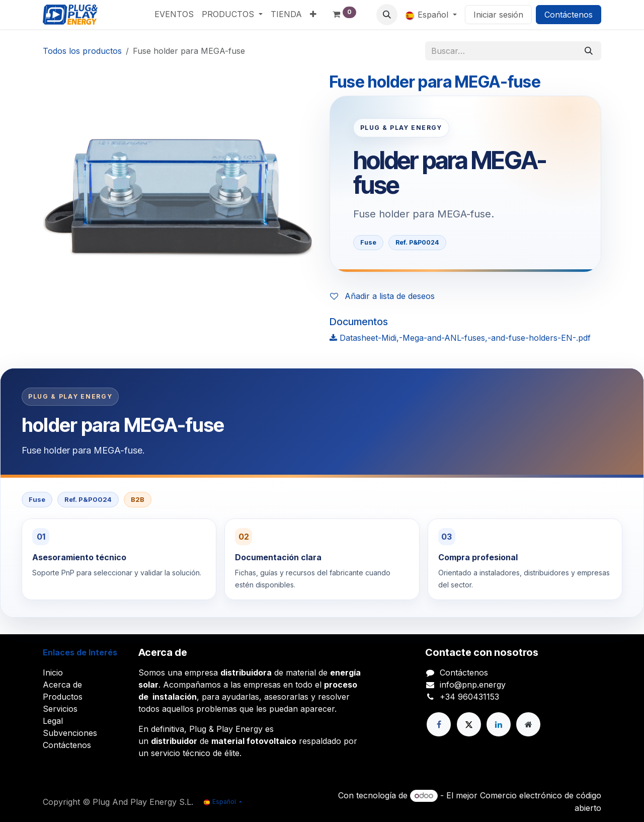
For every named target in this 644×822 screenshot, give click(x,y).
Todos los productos (82, 51)
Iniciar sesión (498, 15)
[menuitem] (174, 14)
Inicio (53, 672)
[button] (387, 15)
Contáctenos (569, 15)
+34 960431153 (469, 697)
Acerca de (62, 685)
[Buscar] (589, 51)
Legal (53, 721)
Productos (63, 697)
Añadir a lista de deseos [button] (382, 296)
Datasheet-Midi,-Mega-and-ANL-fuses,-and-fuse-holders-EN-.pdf (460, 338)
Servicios (60, 709)
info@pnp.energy (473, 685)
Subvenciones (70, 733)
